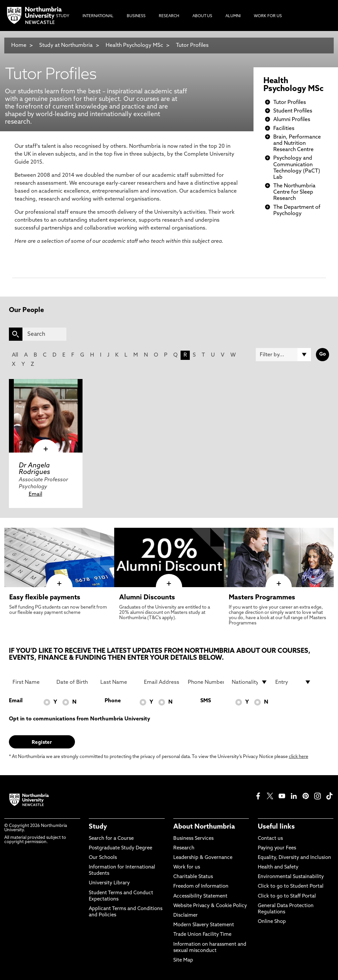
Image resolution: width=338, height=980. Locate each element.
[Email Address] (162, 682)
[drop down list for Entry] (293, 682)
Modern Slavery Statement (204, 925)
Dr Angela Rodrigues (34, 469)
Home (19, 46)
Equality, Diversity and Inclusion (294, 858)
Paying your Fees (277, 848)
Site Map (183, 960)
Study (98, 827)
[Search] (45, 334)
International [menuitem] (98, 16)
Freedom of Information (201, 886)
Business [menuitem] (136, 16)
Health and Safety (278, 867)
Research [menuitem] (169, 16)
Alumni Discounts (147, 598)
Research (184, 848)
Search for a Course (111, 839)
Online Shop (272, 922)
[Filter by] (283, 355)
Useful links (276, 827)
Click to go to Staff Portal (287, 896)
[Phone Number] (206, 682)
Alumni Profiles (292, 120)
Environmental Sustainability (291, 877)
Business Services (193, 839)
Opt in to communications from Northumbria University (80, 719)
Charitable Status (193, 877)
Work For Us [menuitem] (268, 16)
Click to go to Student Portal (291, 886)
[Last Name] (118, 682)
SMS (206, 701)
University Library (109, 883)
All (15, 355)
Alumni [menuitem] (233, 16)
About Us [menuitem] (202, 16)
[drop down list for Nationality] (250, 682)
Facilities (284, 129)
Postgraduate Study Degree (120, 848)
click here (299, 757)
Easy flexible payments (45, 598)
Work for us (187, 867)
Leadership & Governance (203, 858)
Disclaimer (186, 916)
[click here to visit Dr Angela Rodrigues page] (46, 416)
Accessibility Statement (200, 896)
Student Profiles (293, 111)
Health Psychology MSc (134, 46)
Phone (113, 701)
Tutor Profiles (192, 46)
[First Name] (31, 682)
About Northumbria (204, 827)
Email (35, 494)
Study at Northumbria (66, 46)
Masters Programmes (262, 598)
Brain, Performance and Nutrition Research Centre (297, 143)
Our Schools (103, 858)
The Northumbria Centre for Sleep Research (294, 192)
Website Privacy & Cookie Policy (210, 906)
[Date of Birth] (74, 682)
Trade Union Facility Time (202, 935)
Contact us (270, 839)
